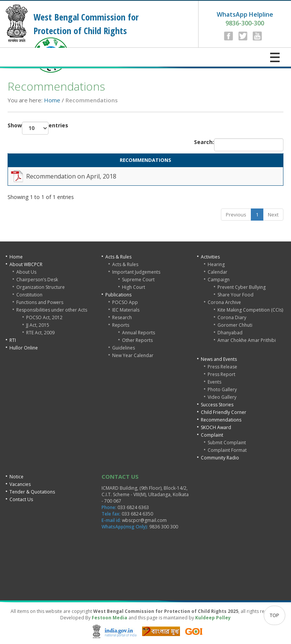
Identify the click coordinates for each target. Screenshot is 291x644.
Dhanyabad (230, 333)
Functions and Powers (40, 302)
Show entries (38, 128)
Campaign (219, 280)
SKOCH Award (216, 427)
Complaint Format (227, 450)
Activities (210, 257)
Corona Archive (224, 302)
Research (122, 317)
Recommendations (221, 420)
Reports (121, 325)
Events (214, 382)
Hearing (216, 264)
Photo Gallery (222, 389)
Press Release (222, 367)
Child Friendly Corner (224, 412)
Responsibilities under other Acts (52, 310)
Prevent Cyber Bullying (242, 287)
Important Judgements (136, 272)
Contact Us (21, 499)
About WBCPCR (26, 264)
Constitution (29, 295)
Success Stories (217, 405)
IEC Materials (126, 310)
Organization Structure (41, 287)
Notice (16, 477)
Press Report (221, 374)
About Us (26, 272)
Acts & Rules (118, 257)
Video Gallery (222, 397)
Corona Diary (232, 317)
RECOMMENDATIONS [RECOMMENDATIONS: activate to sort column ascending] (145, 160)
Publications (118, 295)
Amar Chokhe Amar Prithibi (247, 340)
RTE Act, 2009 (40, 333)
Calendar (217, 272)
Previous (236, 215)
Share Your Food (235, 295)
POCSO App (125, 302)
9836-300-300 (245, 19)
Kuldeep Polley (213, 618)
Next (273, 215)
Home (52, 100)
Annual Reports (138, 333)
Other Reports (137, 340)
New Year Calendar (133, 355)
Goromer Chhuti (235, 325)
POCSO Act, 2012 (44, 317)
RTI (13, 340)
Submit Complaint (227, 443)
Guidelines (124, 348)
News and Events (219, 359)
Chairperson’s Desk (37, 280)
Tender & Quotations (32, 492)
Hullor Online (24, 348)
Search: (239, 145)
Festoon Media (110, 618)
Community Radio (220, 458)
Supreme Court (138, 280)
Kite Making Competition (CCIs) (250, 310)
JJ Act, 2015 (38, 325)
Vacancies (20, 484)
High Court (134, 287)
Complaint (212, 435)
